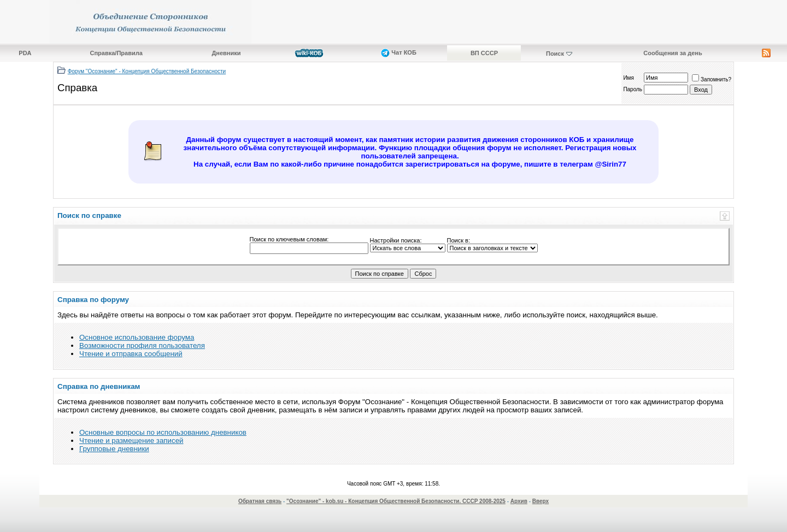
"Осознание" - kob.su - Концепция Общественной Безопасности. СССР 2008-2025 (396, 501)
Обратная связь (260, 501)
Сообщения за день (673, 53)
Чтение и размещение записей (131, 441)
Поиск (555, 54)
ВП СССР (484, 53)
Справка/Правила (116, 53)
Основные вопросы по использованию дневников (163, 432)
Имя (628, 78)
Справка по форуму (93, 300)
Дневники (226, 53)
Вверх (541, 501)
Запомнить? (712, 79)
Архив (519, 501)
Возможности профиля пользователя (142, 345)
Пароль (633, 89)
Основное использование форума (137, 337)
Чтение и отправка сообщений (131, 354)
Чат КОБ (399, 52)
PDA (25, 53)
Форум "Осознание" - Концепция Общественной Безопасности (147, 71)
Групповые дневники (114, 449)
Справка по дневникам (99, 386)
